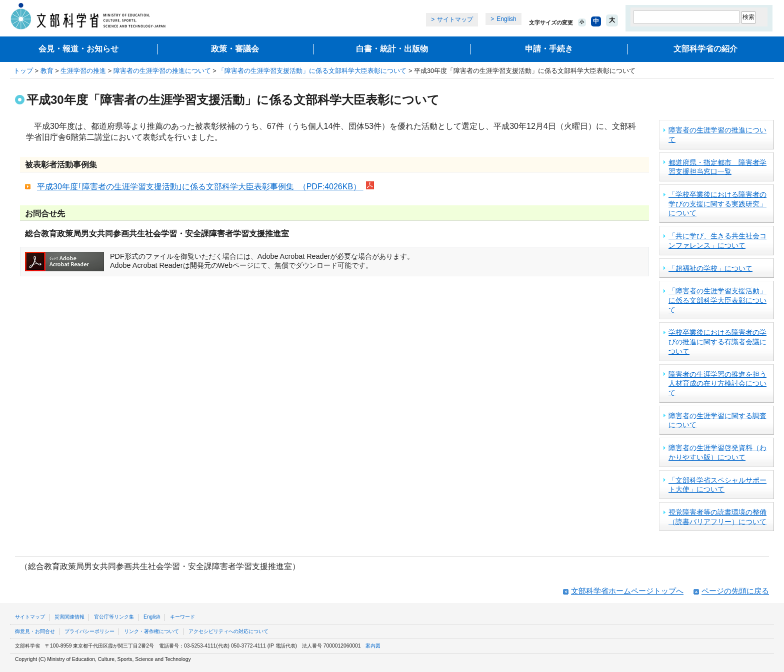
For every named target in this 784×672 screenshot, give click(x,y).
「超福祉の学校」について (710, 268)
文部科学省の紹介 (705, 49)
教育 (47, 71)
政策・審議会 (235, 49)
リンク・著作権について (151, 631)
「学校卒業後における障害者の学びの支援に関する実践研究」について (717, 204)
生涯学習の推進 (83, 71)
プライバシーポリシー (89, 631)
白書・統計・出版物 (392, 49)
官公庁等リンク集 (114, 617)
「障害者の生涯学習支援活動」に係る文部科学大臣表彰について (312, 71)
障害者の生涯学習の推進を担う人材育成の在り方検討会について (717, 383)
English (506, 19)
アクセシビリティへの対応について (228, 631)
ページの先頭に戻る (735, 591)
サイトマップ (455, 19)
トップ (23, 71)
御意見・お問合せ (35, 631)
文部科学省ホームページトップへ (627, 591)
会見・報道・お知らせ (78, 49)
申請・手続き (549, 49)
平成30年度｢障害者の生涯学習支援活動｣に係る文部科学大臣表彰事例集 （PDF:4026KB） (200, 187)
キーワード (182, 617)
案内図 (373, 646)
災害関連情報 (69, 617)
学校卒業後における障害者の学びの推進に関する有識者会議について (717, 341)
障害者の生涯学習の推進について (162, 71)
